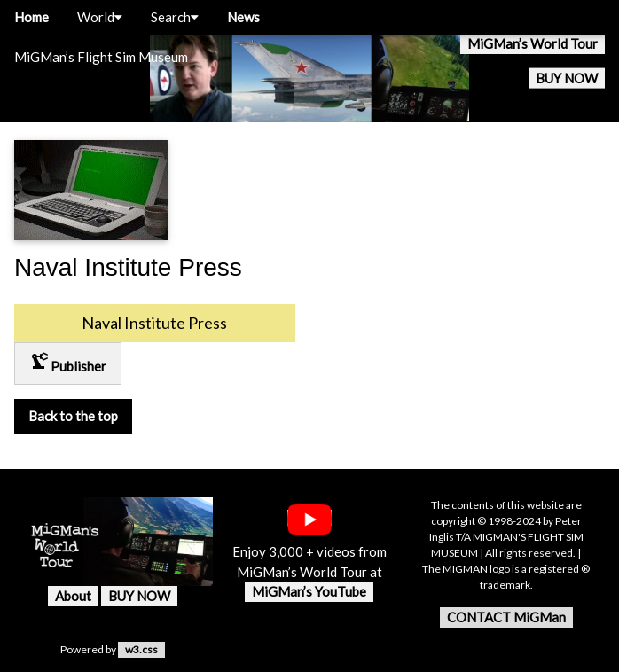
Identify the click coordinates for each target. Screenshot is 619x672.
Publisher (68, 362)
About (73, 596)
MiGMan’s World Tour (533, 43)
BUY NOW (567, 78)
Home (31, 17)
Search (175, 17)
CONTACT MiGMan (506, 617)
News (243, 17)
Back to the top (73, 416)
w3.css (141, 649)
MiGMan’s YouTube (309, 591)
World (100, 17)
